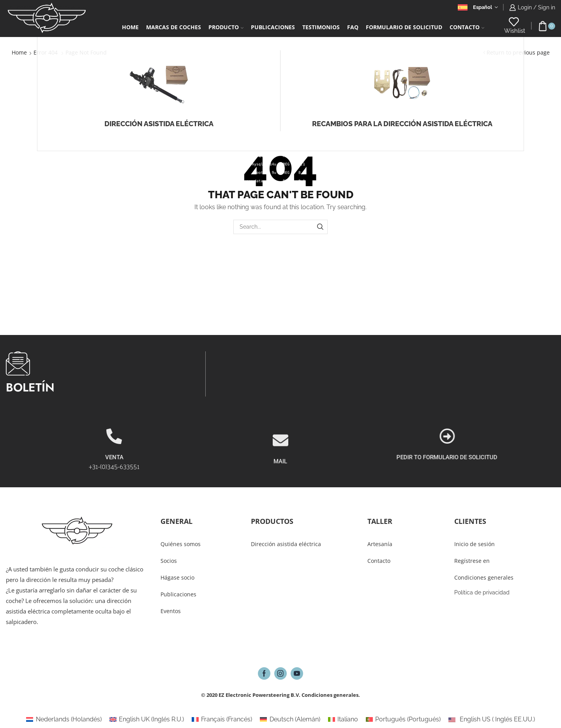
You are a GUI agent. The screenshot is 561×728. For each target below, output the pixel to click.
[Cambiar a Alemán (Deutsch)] (290, 719)
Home (130, 27)
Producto (226, 27)
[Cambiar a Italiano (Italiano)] (343, 719)
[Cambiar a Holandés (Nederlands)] (64, 719)
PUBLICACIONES (273, 27)
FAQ (353, 27)
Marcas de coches (174, 27)
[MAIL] (280, 473)
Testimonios (321, 27)
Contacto (467, 27)
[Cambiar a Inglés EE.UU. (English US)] (491, 719)
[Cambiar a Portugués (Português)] (403, 719)
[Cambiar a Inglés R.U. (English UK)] (147, 719)
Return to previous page (518, 52)
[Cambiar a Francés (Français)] (222, 719)
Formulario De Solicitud (404, 27)
